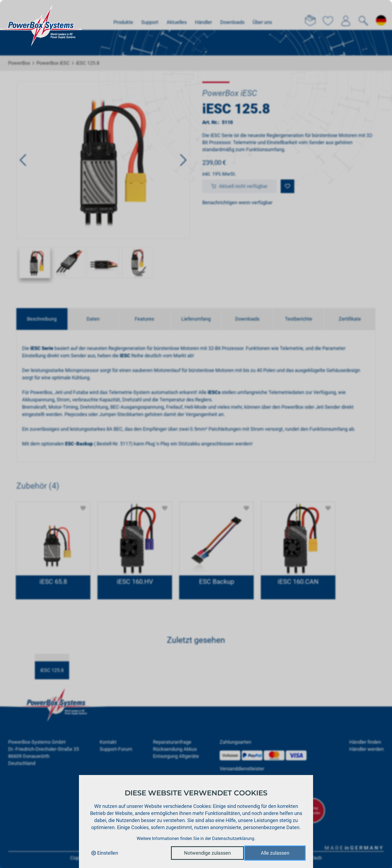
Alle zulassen (275, 853)
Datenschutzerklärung (233, 838)
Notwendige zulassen (207, 853)
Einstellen (105, 853)
